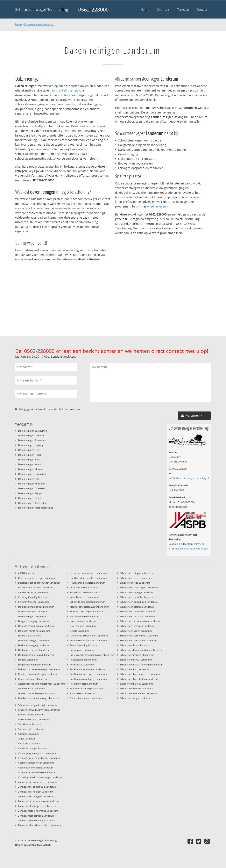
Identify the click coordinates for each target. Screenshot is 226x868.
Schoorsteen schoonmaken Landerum (140, 621)
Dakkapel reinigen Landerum (33, 640)
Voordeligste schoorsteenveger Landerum (40, 777)
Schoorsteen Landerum (82, 693)
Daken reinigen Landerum (39, 24)
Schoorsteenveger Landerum (135, 698)
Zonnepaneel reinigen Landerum (36, 792)
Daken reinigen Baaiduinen (33, 431)
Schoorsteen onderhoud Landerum (139, 602)
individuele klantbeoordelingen (189, 549)
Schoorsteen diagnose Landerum (137, 573)
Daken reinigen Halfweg (31, 445)
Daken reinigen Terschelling (33, 503)
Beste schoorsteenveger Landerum (36, 578)
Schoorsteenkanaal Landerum (136, 660)
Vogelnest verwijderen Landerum (36, 768)
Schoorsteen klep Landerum (135, 583)
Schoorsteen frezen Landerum (136, 578)
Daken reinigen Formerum (32, 440)
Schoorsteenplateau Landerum (136, 684)
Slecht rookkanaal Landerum (33, 719)
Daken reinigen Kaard (30, 464)
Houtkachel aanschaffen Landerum (88, 578)
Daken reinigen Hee (29, 450)
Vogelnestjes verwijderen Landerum (37, 772)
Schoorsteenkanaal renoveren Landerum (142, 665)
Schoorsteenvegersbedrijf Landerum (37, 705)
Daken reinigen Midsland (31, 484)
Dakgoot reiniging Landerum (33, 621)
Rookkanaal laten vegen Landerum (88, 674)
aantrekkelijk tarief (64, 90)
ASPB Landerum (27, 573)
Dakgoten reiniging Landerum (34, 631)
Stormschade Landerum (31, 729)
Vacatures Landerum (29, 743)
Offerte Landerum (79, 631)
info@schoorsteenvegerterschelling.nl (189, 478)
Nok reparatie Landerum (83, 626)
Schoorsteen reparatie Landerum (137, 616)
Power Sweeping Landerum (84, 645)
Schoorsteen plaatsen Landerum (137, 607)
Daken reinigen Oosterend (32, 488)
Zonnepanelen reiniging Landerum (37, 820)
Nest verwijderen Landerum (84, 616)
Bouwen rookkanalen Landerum (35, 587)
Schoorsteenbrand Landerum (136, 645)
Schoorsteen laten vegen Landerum (139, 587)
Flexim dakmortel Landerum (33, 679)
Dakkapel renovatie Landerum (34, 650)
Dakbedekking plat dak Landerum (36, 607)
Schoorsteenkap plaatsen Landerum (139, 679)
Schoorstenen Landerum (31, 714)
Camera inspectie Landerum (33, 592)
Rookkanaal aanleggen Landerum (88, 669)
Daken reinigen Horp (29, 459)
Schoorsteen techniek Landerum (137, 626)
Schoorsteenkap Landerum (134, 669)
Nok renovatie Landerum (83, 621)
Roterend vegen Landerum (84, 684)
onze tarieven (157, 206)
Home (19, 24)
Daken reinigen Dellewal (31, 435)
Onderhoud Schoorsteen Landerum (89, 636)
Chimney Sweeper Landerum (33, 602)
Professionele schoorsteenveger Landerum (92, 655)
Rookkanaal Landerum (82, 665)
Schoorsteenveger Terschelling (42, 9)
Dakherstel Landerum (30, 636)
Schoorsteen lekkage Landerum (137, 592)
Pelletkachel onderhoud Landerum (88, 640)
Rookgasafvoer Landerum (83, 660)
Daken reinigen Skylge (30, 493)
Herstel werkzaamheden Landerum (88, 573)
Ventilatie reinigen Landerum (34, 748)
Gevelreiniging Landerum (31, 688)
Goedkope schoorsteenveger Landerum (39, 698)
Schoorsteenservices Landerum (136, 688)
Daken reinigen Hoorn (30, 455)
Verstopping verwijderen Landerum (37, 753)
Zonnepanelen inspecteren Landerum (38, 806)
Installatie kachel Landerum (84, 587)
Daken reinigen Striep (30, 498)
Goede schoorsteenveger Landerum (37, 693)
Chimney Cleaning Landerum (34, 597)
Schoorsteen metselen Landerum (137, 597)
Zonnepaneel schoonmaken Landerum (39, 801)
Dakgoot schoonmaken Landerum (36, 626)
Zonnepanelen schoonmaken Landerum (39, 825)
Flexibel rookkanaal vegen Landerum (38, 674)
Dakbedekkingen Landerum (33, 611)
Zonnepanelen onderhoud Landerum (38, 811)
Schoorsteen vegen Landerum (136, 631)
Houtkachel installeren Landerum (87, 583)
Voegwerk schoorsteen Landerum (36, 763)
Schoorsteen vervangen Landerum (138, 640)
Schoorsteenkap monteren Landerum (140, 674)
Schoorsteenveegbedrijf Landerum (138, 693)
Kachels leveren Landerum (84, 597)
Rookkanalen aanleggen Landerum (88, 679)
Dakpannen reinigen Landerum (35, 665)
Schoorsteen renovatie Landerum (138, 611)
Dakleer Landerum (28, 660)
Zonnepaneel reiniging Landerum (36, 796)
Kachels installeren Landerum (85, 592)
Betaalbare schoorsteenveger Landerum (39, 583)
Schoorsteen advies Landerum (86, 698)
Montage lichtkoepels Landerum (87, 611)
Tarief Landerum (27, 739)
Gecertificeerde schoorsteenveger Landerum (41, 684)
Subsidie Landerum (28, 734)
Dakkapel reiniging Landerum (34, 645)
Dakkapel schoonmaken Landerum (37, 655)
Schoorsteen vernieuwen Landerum (139, 636)
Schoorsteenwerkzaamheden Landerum (39, 710)
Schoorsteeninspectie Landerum (137, 655)
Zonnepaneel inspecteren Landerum (37, 782)
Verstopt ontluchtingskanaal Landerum (39, 758)
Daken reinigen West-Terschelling (36, 508)
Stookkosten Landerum (31, 724)
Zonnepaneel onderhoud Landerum (37, 787)
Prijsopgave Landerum (82, 650)
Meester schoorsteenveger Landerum (89, 607)
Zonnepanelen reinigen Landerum (36, 816)
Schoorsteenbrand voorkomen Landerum (142, 650)
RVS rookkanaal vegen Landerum (87, 688)
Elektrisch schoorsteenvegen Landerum (39, 669)
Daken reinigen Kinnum (31, 469)
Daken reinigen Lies (29, 479)
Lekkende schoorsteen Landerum (87, 602)
